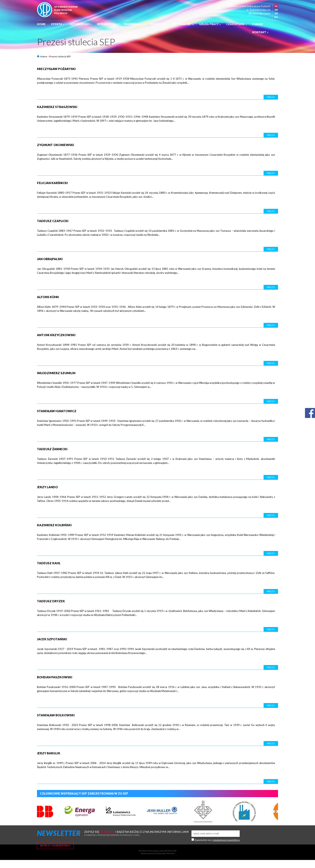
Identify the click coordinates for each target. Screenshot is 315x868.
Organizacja (134, 24)
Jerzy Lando (47, 487)
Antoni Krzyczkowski (56, 335)
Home (41, 24)
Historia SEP (183, 24)
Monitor (159, 24)
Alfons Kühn (48, 297)
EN (276, 10)
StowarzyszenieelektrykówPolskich (66, 10)
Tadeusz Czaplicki (53, 221)
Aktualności (81, 24)
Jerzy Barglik (49, 753)
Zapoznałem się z (217, 840)
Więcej (271, 97)
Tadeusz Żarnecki (52, 449)
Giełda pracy (210, 24)
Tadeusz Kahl (49, 563)
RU (276, 17)
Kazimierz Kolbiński (54, 525)
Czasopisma (237, 24)
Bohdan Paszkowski (55, 677)
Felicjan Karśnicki (52, 183)
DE (276, 13)
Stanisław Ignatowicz (57, 411)
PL (276, 6)
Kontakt (260, 32)
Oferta (58, 24)
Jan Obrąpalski (50, 259)
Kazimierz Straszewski (57, 107)
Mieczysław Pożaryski (56, 69)
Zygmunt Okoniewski (56, 145)
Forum (258, 24)
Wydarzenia (107, 24)
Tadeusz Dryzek (51, 601)
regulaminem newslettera (226, 840)
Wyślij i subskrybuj (55, 846)
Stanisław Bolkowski (56, 715)
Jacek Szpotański (52, 639)
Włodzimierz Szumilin (56, 373)
